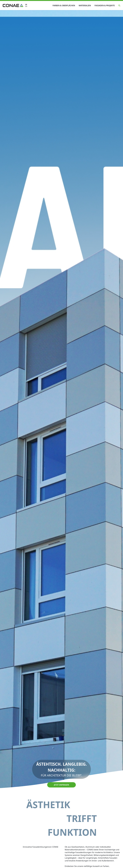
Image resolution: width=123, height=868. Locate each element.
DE (26, 5)
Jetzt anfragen (61, 785)
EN (26, 6)
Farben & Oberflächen (64, 6)
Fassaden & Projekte (105, 6)
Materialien (85, 6)
